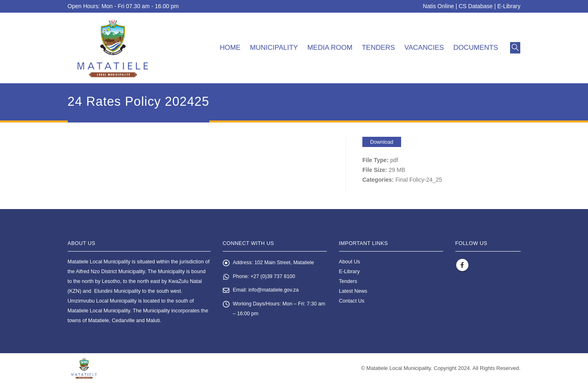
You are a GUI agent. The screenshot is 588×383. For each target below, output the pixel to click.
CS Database (476, 6)
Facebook (462, 265)
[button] (515, 48)
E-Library (509, 6)
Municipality (274, 48)
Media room (330, 48)
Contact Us (352, 301)
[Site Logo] (113, 48)
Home (230, 48)
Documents (476, 48)
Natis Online (438, 6)
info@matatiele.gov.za (274, 291)
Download (382, 142)
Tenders (378, 48)
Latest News (353, 291)
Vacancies (424, 48)
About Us (350, 262)
